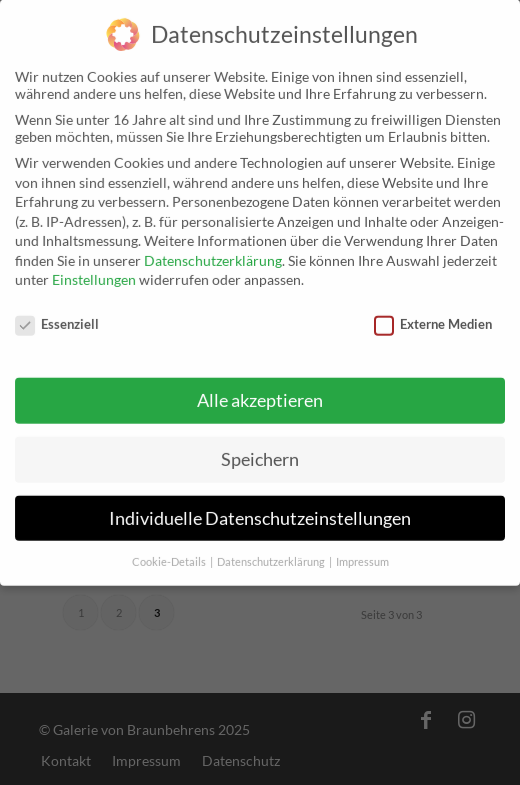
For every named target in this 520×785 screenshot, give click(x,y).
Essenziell (57, 310)
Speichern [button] (260, 444)
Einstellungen (94, 265)
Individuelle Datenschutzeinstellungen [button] (260, 503)
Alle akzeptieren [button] (260, 386)
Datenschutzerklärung (213, 246)
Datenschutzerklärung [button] (272, 547)
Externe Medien (433, 310)
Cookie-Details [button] (170, 547)
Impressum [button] (362, 547)
